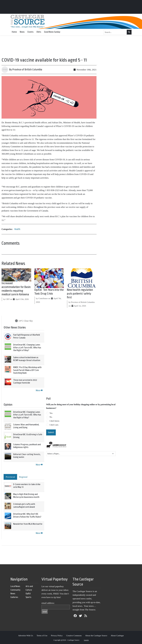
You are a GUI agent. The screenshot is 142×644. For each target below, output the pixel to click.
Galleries (14, 597)
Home (14, 32)
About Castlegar (117, 635)
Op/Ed (28, 594)
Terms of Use (42, 635)
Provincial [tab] (10, 477)
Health (17, 229)
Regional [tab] (23, 477)
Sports (28, 597)
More (39, 390)
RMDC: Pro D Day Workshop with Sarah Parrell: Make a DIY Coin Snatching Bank (27, 370)
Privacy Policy (57, 635)
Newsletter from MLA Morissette (28, 524)
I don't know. (55, 421)
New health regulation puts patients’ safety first (80, 294)
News (22, 32)
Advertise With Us (26, 635)
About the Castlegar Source (96, 635)
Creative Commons (74, 635)
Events (31, 32)
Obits (39, 32)
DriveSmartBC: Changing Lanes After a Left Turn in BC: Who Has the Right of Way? (27, 348)
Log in (86, 640)
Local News (15, 586)
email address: (48, 603)
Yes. (51, 413)
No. (51, 417)
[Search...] (115, 32)
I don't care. (54, 425)
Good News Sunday (52, 32)
